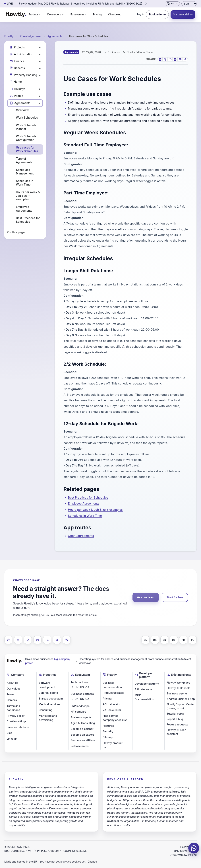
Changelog (115, 14)
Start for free (175, 597)
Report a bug (175, 719)
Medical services (50, 704)
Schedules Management (25, 172)
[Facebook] (175, 59)
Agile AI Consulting (83, 723)
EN (145, 640)
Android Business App (181, 699)
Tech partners (80, 682)
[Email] (180, 59)
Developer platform (147, 684)
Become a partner (82, 729)
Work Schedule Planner (26, 127)
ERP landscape (80, 706)
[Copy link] (185, 59)
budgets (77, 800)
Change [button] (92, 862)
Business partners (82, 694)
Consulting (46, 710)
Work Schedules (27, 118)
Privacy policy (16, 716)
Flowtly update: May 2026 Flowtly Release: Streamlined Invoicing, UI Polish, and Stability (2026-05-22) (81, 4)
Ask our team (146, 597)
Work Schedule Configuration (26, 138)
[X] (165, 59)
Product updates (113, 693)
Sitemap (108, 737)
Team (10, 694)
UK (155, 640)
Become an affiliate (83, 740)
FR (183, 640)
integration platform (162, 787)
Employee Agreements (24, 209)
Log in (141, 14)
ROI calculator (112, 704)
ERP (141, 792)
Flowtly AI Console (179, 688)
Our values (14, 689)
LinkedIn (12, 739)
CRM (147, 792)
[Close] (146, 4)
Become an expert (82, 735)
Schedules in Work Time (25, 183)
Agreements (55, 36)
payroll (13, 808)
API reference (143, 689)
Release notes (80, 746)
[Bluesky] (170, 59)
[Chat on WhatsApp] (194, 848)
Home (16, 82)
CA (87, 687)
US (82, 687)
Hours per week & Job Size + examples (28, 196)
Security (108, 731)
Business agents (81, 717)
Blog (10, 733)
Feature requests (178, 725)
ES (164, 640)
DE (174, 640)
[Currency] (189, 4)
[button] (35, 15)
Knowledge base (30, 36)
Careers (12, 700)
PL (193, 640)
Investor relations (18, 727)
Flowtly (9, 36)
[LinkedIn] (160, 59)
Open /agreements (81, 536)
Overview (22, 110)
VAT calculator (112, 710)
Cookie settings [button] (17, 721)
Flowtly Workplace (179, 683)
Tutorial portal (176, 714)
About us (12, 683)
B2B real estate (48, 693)
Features (108, 726)
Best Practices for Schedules (28, 220)
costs (27, 817)
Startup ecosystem (51, 699)
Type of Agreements (24, 160)
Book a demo (157, 14)
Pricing (97, 14)
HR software (78, 712)
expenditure (155, 804)
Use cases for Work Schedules (27, 149)
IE (72, 687)
